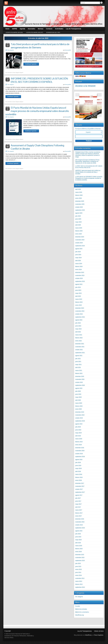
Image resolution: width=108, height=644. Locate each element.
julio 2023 (78, 287)
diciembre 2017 (80, 483)
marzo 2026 (79, 192)
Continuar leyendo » (31, 64)
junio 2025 (78, 219)
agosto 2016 (79, 531)
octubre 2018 (79, 454)
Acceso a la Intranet (85, 86)
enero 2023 (79, 305)
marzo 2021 (79, 370)
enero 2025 (79, 234)
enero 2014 (79, 575)
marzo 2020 (79, 403)
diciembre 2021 (80, 344)
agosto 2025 (79, 213)
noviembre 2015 (80, 558)
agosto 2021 (79, 356)
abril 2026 (78, 189)
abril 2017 (78, 507)
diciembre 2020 (80, 376)
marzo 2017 (79, 510)
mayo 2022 (78, 329)
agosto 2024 (79, 249)
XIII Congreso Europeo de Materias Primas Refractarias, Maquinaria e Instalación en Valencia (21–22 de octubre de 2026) (87, 161)
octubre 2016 (79, 525)
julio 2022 (78, 323)
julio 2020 (78, 391)
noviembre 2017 (80, 486)
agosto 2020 (79, 388)
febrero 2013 (79, 584)
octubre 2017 (79, 489)
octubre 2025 (79, 207)
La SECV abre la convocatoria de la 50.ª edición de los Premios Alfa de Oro (89, 167)
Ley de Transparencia (85, 631)
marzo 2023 (79, 299)
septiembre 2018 (80, 457)
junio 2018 (78, 465)
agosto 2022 (79, 320)
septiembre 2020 (80, 385)
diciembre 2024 (80, 237)
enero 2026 (79, 198)
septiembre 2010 (80, 587)
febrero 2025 (79, 231)
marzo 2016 (79, 546)
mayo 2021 (78, 365)
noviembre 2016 (80, 522)
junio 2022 (78, 326)
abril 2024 (78, 261)
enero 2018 (79, 480)
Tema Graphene (99, 635)
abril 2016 (78, 543)
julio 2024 (78, 252)
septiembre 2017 (80, 492)
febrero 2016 (79, 549)
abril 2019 (78, 436)
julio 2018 (78, 463)
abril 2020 (78, 400)
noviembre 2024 (80, 240)
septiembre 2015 (80, 561)
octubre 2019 (79, 418)
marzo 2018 (79, 474)
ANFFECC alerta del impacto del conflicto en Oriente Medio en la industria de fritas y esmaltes (88, 172)
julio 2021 (78, 359)
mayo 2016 (78, 540)
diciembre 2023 (80, 272)
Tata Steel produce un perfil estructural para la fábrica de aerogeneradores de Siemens (40, 46)
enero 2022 (79, 341)
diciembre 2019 (80, 412)
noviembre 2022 (80, 311)
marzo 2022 (79, 335)
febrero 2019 (79, 442)
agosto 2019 (79, 424)
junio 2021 (78, 362)
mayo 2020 (78, 397)
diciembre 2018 (80, 448)
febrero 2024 (79, 267)
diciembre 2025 (80, 201)
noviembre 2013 (80, 578)
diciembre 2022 (80, 308)
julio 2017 (78, 498)
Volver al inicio (99, 631)
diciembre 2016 (80, 519)
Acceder (78, 606)
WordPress (88, 635)
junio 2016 (78, 537)
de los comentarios (82, 612)
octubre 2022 (79, 314)
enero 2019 (79, 445)
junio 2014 (78, 572)
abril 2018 (78, 471)
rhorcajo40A (68, 50)
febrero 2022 (79, 338)
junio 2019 (78, 430)
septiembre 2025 (80, 210)
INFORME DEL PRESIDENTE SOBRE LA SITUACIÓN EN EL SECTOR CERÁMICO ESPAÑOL (39, 80)
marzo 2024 (79, 264)
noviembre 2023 (80, 275)
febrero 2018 (79, 477)
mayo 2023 (78, 293)
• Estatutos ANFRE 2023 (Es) (14, 32)
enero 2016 (79, 552)
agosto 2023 (79, 284)
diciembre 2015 (80, 555)
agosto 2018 (79, 460)
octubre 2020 (79, 382)
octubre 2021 (79, 350)
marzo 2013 (79, 581)
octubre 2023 (79, 278)
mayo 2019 (78, 433)
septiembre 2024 (80, 246)
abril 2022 (78, 332)
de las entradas (81, 609)
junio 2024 (78, 255)
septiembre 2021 (80, 353)
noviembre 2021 (80, 347)
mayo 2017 (78, 504)
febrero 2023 (79, 302)
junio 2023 (78, 290)
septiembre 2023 (80, 281)
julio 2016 (78, 534)
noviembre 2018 (80, 451)
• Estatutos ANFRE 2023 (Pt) (34, 32)
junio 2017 (78, 501)
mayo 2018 (78, 468)
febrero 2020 (79, 406)
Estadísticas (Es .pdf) (53, 32)
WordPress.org (80, 615)
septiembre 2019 (80, 421)
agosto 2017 (79, 495)
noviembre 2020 (80, 379)
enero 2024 (79, 269)
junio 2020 (78, 394)
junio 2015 (78, 566)
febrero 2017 (79, 513)
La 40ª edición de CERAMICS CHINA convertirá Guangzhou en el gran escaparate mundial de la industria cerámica (89, 178)
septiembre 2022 (80, 317)
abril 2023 (78, 296)
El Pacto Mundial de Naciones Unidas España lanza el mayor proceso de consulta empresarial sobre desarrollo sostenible (37, 111)
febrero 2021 (79, 373)
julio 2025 (78, 216)
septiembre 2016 (80, 528)
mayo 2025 (78, 222)
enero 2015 (79, 569)
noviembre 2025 (80, 204)
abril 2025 (78, 225)
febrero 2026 (79, 195)
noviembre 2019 (80, 415)
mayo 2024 (78, 258)
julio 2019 (78, 427)
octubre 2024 (79, 243)
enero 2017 (79, 516)
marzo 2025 (79, 228)
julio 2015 (78, 563)
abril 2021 (78, 367)
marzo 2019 (79, 439)
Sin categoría (11, 50)
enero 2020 (79, 409)
